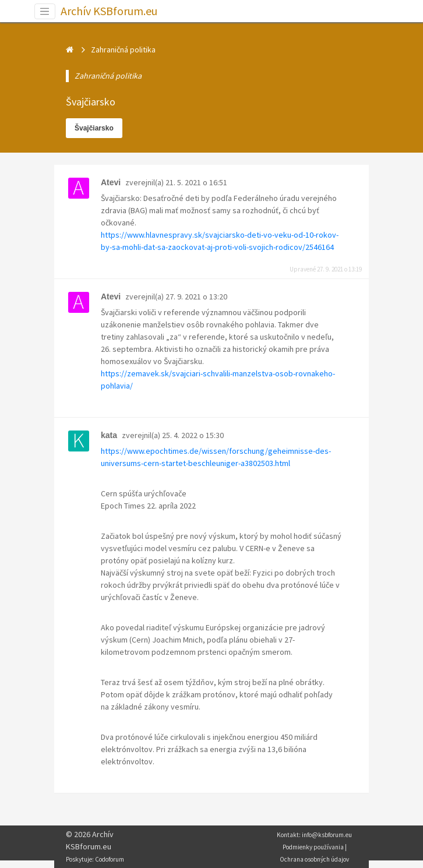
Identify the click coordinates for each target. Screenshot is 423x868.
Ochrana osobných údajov (314, 859)
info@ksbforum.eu (327, 835)
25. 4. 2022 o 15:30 (193, 435)
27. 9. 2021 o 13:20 (196, 297)
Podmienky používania (313, 847)
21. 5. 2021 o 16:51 (196, 182)
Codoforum (110, 859)
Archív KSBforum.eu (109, 11)
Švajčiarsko (94, 128)
